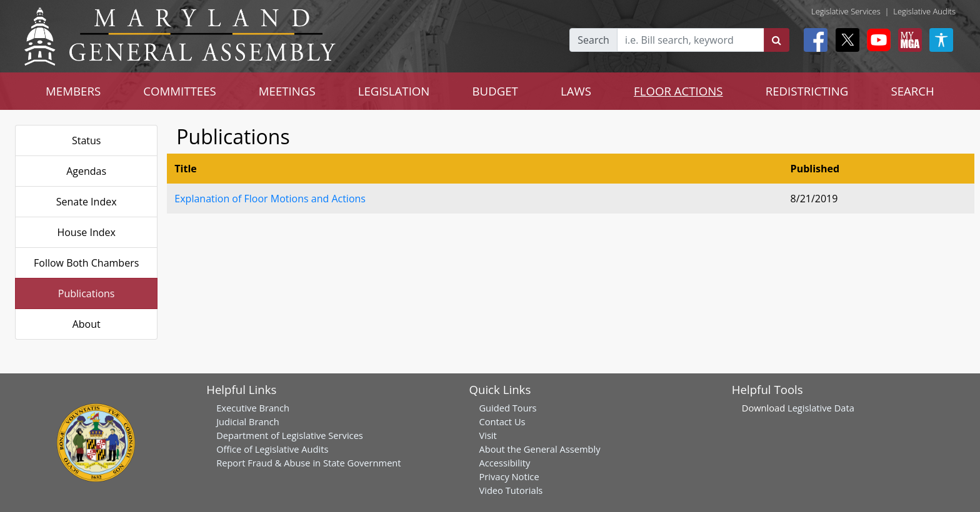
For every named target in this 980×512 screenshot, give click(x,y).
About (87, 324)
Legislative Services (846, 11)
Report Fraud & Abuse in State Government (308, 463)
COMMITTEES (180, 91)
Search (593, 40)
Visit (487, 435)
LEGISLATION (394, 91)
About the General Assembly (539, 449)
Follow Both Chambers (86, 263)
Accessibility (504, 463)
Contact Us (502, 421)
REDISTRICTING (807, 91)
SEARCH (912, 91)
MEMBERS (73, 91)
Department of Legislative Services (290, 435)
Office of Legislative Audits (272, 449)
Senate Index (87, 202)
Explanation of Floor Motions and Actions (270, 199)
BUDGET (495, 91)
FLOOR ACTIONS (678, 91)
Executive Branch (253, 408)
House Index (86, 232)
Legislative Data (821, 408)
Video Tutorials (511, 490)
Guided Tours (507, 408)
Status (87, 140)
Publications (87, 293)
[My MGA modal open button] (907, 40)
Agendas (86, 171)
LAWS (576, 91)
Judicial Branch (248, 421)
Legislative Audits (924, 11)
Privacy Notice (509, 476)
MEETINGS (287, 91)
